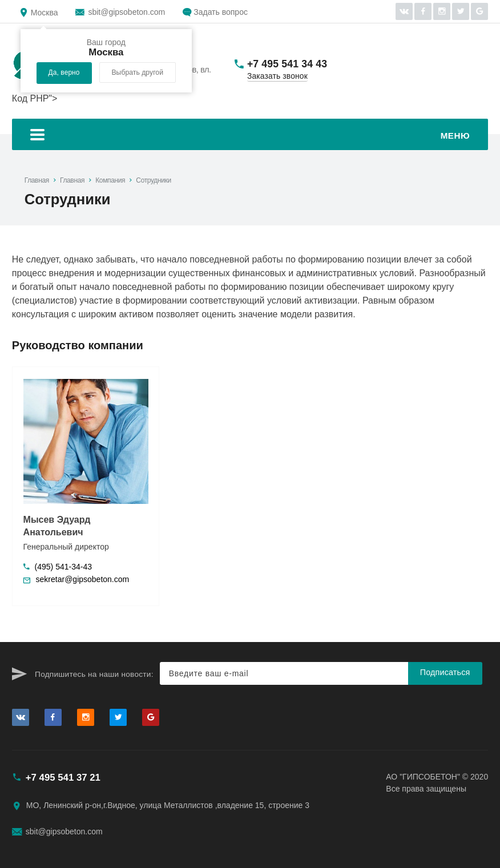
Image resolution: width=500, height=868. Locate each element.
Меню (250, 136)
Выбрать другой (137, 72)
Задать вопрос (221, 12)
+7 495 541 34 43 (287, 64)
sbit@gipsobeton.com (126, 12)
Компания (110, 180)
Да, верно (64, 72)
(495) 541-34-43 (63, 567)
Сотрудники (153, 180)
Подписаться (445, 672)
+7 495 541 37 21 (63, 778)
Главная (37, 180)
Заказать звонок (277, 76)
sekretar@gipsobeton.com (83, 579)
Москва (45, 13)
